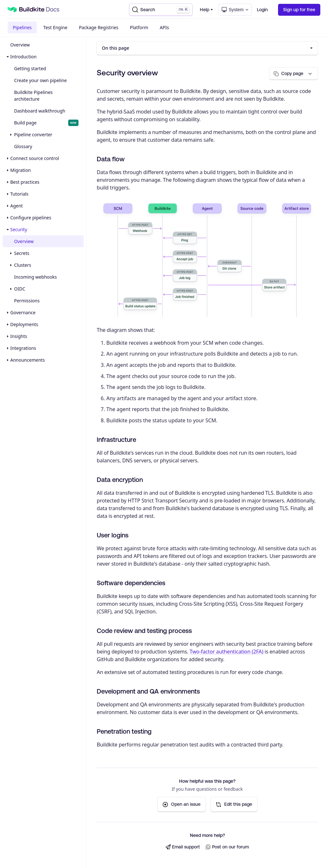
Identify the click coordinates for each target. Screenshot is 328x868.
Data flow (111, 159)
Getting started (30, 68)
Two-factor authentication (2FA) (226, 652)
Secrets (22, 253)
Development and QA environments (148, 691)
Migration (20, 170)
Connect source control (35, 158)
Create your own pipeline (40, 80)
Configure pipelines (31, 218)
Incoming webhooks (35, 277)
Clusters (23, 265)
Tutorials (19, 194)
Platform (139, 27)
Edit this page (234, 804)
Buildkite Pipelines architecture (33, 96)
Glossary (23, 146)
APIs (164, 27)
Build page (46, 123)
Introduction (23, 57)
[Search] (161, 10)
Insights (19, 336)
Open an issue (182, 804)
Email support (183, 847)
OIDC (20, 289)
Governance (23, 312)
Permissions (27, 301)
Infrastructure (116, 439)
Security (19, 229)
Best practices (25, 182)
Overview (20, 45)
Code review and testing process (144, 631)
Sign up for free (299, 10)
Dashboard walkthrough (40, 111)
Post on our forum (227, 847)
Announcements (28, 360)
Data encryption (120, 480)
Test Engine (55, 27)
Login (262, 10)
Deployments (24, 324)
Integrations (23, 348)
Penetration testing (124, 731)
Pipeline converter (33, 135)
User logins (113, 535)
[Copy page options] (294, 74)
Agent (16, 206)
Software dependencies (131, 583)
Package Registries (98, 27)
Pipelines (22, 27)
